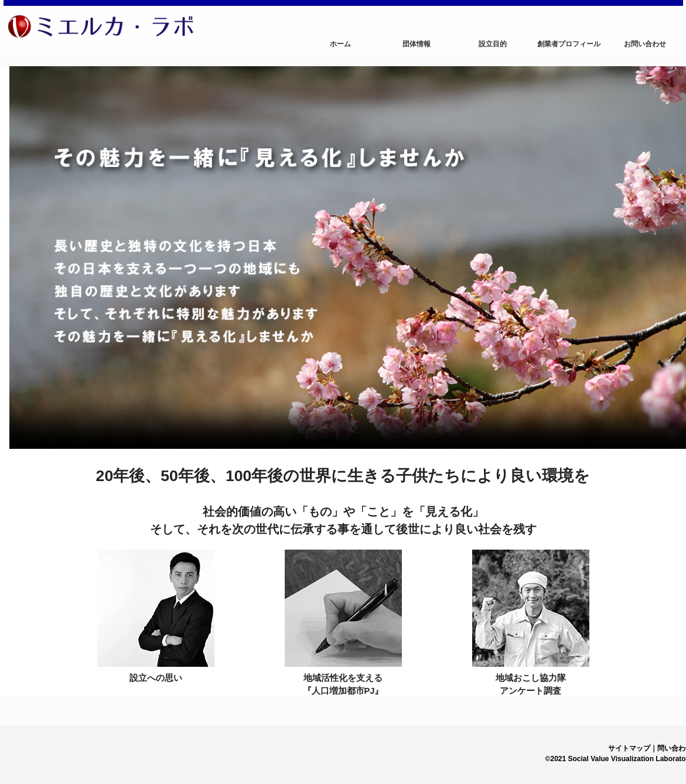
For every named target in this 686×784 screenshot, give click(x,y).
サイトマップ (629, 748)
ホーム (340, 44)
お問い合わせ (645, 44)
